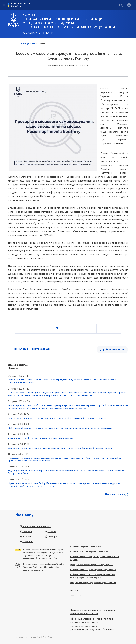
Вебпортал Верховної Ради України (87, 547)
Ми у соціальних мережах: (36, 527)
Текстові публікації (27, 44)
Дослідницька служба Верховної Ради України (92, 565)
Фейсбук (26, 532)
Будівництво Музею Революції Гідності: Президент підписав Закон (41, 438)
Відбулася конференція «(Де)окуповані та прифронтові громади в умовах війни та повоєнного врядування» (61, 428)
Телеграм (27, 542)
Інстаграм (52, 537)
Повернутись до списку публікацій (31, 349)
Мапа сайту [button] (25, 515)
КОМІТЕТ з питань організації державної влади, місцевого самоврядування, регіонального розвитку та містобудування (69, 21)
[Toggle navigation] (4, 5)
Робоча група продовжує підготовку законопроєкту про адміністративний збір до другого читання (57, 419)
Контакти (74, 591)
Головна (12, 44)
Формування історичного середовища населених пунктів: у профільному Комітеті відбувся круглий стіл (60, 448)
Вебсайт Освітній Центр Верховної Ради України (93, 570)
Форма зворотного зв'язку (47, 559)
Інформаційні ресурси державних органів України (93, 583)
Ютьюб (25, 537)
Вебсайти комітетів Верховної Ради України (91, 552)
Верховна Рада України (38, 33)
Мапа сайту (75, 596)
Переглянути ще (114, 494)
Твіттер (51, 532)
